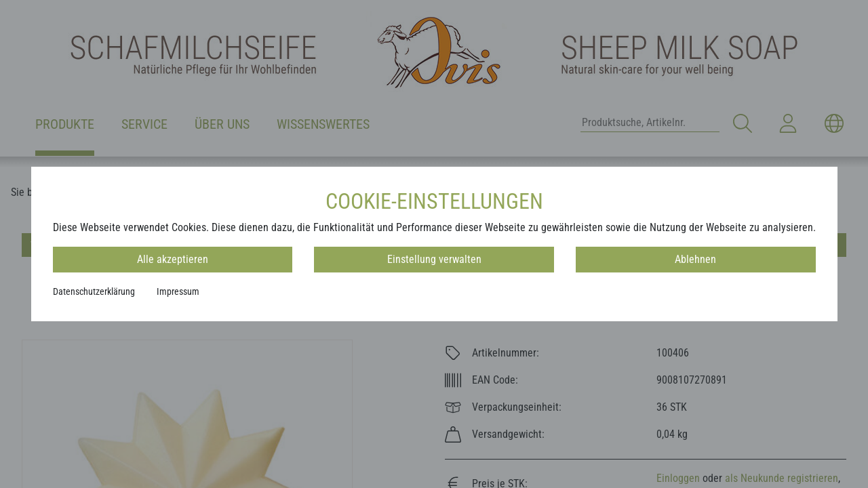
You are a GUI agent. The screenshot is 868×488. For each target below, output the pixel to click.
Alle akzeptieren (173, 259)
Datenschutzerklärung (94, 291)
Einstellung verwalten (434, 259)
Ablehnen (695, 259)
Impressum (178, 291)
